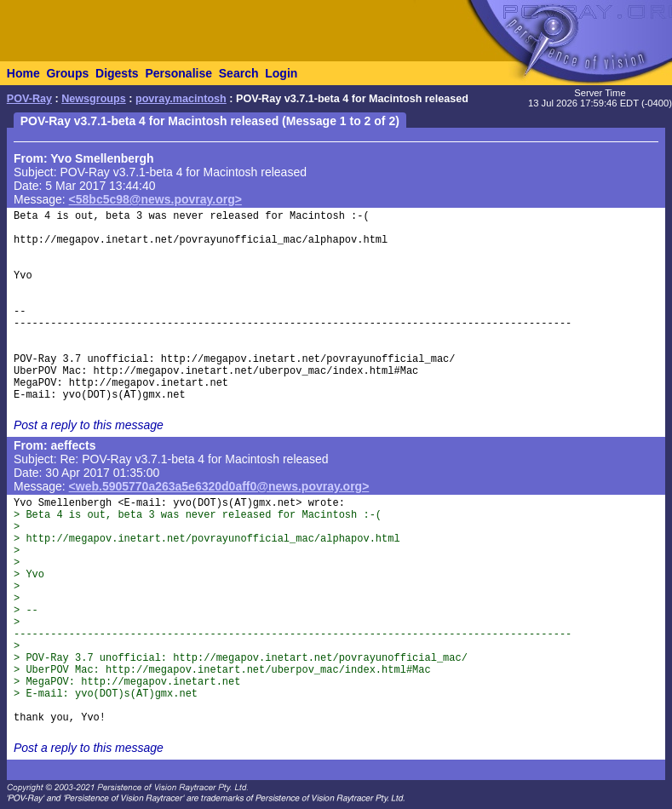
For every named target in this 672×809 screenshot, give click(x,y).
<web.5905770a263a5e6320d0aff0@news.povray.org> (219, 486)
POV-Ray (29, 99)
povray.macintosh (181, 99)
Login (281, 73)
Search (239, 73)
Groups (67, 73)
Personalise (178, 73)
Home (23, 73)
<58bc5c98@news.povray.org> (155, 199)
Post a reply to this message (89, 425)
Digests (117, 73)
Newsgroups (94, 99)
